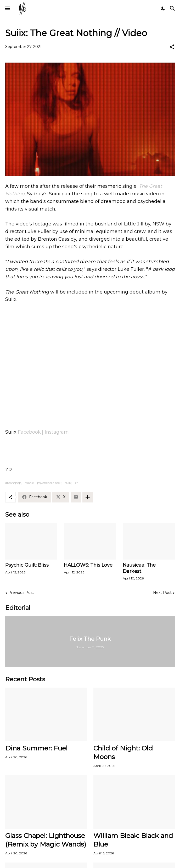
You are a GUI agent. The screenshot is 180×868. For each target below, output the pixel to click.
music (29, 483)
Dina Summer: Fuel (36, 748)
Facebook (29, 432)
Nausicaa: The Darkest (139, 568)
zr (76, 483)
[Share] (172, 47)
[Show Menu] (7, 8)
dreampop (13, 483)
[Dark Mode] (163, 8)
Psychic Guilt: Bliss (27, 565)
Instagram (57, 432)
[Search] (173, 8)
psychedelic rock (49, 483)
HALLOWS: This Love (88, 565)
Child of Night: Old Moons (123, 752)
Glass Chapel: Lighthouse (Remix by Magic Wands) (46, 840)
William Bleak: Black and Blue (133, 840)
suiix (68, 483)
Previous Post (21, 593)
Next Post (162, 593)
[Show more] (88, 497)
